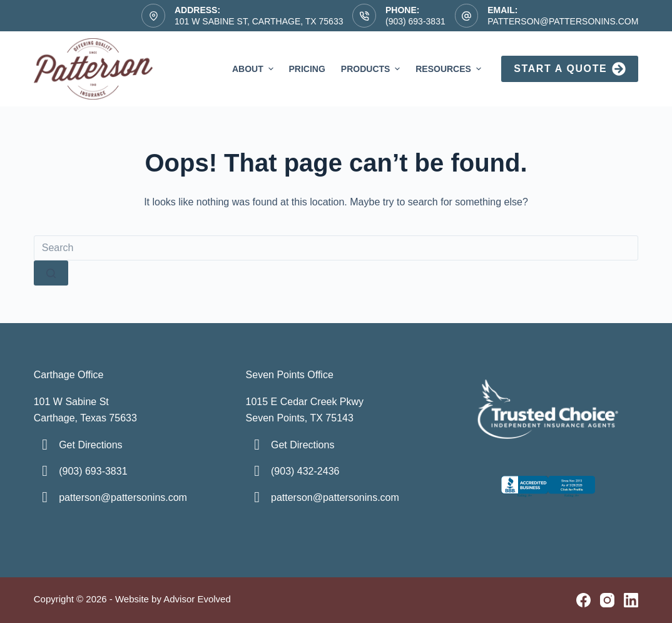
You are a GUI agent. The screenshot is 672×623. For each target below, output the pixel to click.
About (254, 69)
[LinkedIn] (631, 600)
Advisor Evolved (197, 599)
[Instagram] (607, 600)
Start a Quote (570, 69)
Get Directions (90, 445)
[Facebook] (583, 600)
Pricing (307, 69)
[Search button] (51, 273)
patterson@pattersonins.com (563, 21)
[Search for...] (336, 248)
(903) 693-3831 (415, 21)
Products (372, 69)
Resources (450, 69)
